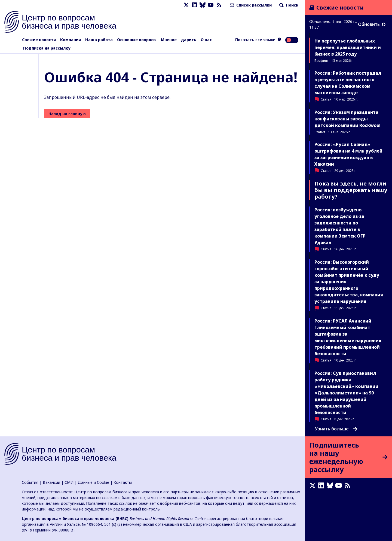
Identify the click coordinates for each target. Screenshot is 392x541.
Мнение (169, 40)
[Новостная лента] (219, 5)
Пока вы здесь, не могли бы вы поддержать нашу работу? (351, 190)
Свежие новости (39, 40)
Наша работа (99, 40)
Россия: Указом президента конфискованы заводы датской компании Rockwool (347, 119)
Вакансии (51, 482)
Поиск (288, 5)
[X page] (186, 5)
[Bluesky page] (203, 5)
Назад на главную (67, 114)
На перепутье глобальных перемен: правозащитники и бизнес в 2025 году (348, 47)
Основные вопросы (137, 40)
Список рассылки (250, 5)
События (30, 482)
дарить (189, 40)
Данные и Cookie (94, 482)
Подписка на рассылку (47, 48)
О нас (206, 40)
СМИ (69, 482)
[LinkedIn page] (194, 5)
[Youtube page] (211, 5)
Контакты (123, 482)
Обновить (372, 24)
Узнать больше (336, 429)
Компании (71, 40)
